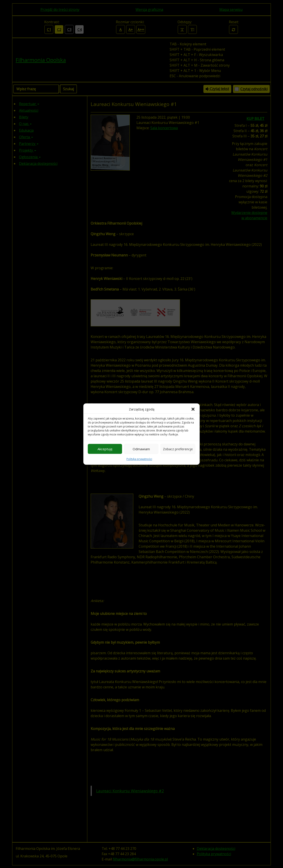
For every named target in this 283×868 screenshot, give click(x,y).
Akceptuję (105, 449)
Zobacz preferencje (178, 449)
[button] (193, 409)
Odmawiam (141, 449)
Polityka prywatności (139, 459)
